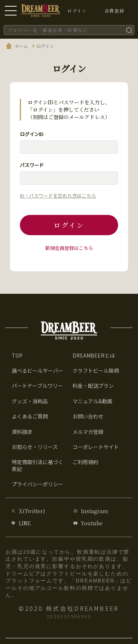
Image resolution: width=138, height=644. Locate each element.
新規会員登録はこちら (69, 248)
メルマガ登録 (88, 432)
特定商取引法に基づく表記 (38, 465)
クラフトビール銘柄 (96, 370)
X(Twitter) (32, 511)
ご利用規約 (85, 462)
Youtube (92, 523)
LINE (25, 523)
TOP (17, 355)
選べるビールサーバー (38, 370)
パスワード (32, 165)
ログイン (69, 225)
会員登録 (114, 11)
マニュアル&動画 (92, 401)
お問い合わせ (88, 416)
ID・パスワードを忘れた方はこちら (58, 196)
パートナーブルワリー (37, 386)
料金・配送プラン (93, 386)
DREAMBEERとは (94, 355)
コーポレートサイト (96, 447)
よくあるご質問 (30, 416)
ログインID (32, 134)
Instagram (95, 511)
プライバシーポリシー (38, 484)
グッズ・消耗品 (30, 401)
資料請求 (22, 432)
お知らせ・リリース (35, 447)
